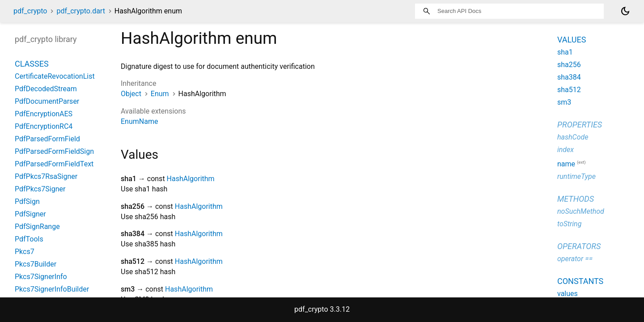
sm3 (564, 102)
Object (131, 94)
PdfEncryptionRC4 (44, 126)
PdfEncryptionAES (44, 114)
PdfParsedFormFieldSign (54, 151)
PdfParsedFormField (47, 139)
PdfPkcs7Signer (40, 189)
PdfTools (29, 239)
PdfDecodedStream (46, 89)
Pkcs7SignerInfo (41, 277)
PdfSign (27, 201)
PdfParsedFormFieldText (54, 164)
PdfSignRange (37, 227)
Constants (580, 281)
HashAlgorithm (191, 179)
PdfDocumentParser (47, 101)
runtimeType (576, 176)
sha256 (569, 65)
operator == (575, 259)
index (566, 150)
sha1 (565, 52)
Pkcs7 (25, 252)
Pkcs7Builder (36, 264)
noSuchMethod (581, 211)
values (568, 294)
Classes (32, 64)
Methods (576, 199)
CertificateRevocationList (55, 76)
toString (569, 224)
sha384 (569, 77)
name (566, 164)
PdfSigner (30, 214)
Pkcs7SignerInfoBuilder (52, 289)
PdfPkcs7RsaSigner (46, 176)
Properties (580, 125)
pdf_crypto (30, 11)
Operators (579, 246)
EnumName (139, 121)
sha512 (569, 90)
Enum (160, 94)
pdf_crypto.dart (80, 11)
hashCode (573, 137)
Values (572, 40)
